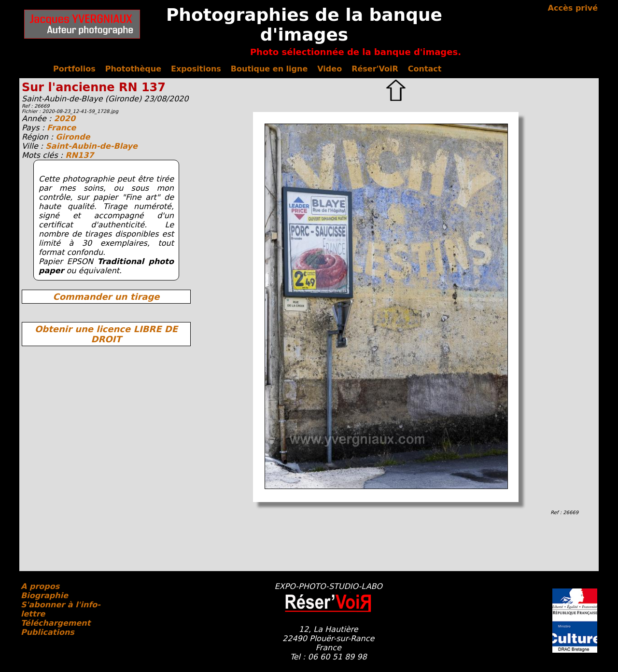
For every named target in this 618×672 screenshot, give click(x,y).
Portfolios (74, 69)
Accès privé (573, 8)
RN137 (79, 155)
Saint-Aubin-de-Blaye (91, 146)
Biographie (44, 595)
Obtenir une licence (106, 334)
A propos (40, 586)
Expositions (196, 69)
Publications (48, 632)
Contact (425, 69)
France (61, 128)
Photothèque (133, 69)
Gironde (73, 137)
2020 (64, 119)
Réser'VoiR (375, 69)
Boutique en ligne (269, 69)
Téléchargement (56, 623)
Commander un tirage (106, 297)
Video (330, 69)
